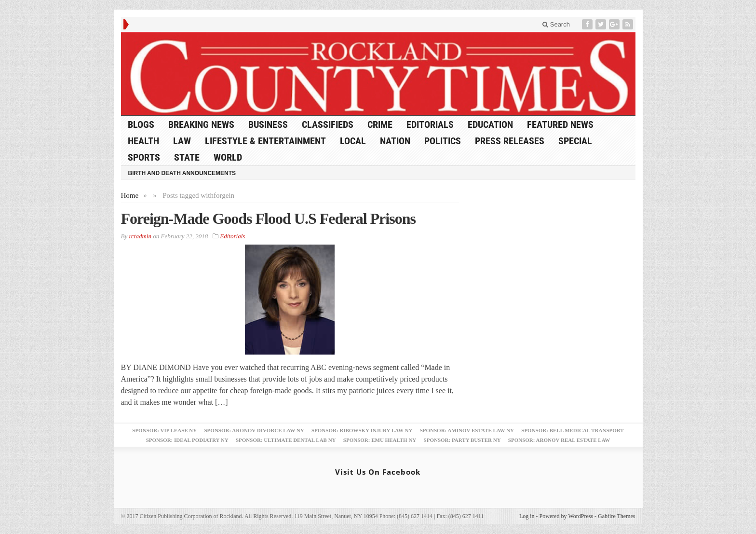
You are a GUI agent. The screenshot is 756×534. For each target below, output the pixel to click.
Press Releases (510, 141)
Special (575, 141)
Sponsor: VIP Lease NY (164, 430)
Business (268, 124)
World (228, 157)
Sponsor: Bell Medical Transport (572, 430)
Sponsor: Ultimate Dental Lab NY (286, 440)
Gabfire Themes (616, 516)
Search (556, 24)
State (187, 157)
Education (490, 124)
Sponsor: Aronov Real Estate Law (559, 440)
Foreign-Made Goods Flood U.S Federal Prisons (268, 219)
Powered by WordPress (566, 516)
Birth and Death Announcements (182, 173)
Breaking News (201, 124)
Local (353, 141)
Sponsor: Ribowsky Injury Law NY (362, 430)
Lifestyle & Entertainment (265, 141)
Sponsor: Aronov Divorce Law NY (254, 430)
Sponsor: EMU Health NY (380, 440)
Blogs (141, 124)
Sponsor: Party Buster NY (462, 440)
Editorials (430, 124)
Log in (527, 516)
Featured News (560, 124)
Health (143, 141)
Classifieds (328, 124)
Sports (144, 157)
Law (182, 141)
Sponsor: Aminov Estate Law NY (467, 430)
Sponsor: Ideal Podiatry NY (187, 440)
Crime (380, 124)
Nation (395, 141)
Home (130, 195)
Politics (443, 141)
